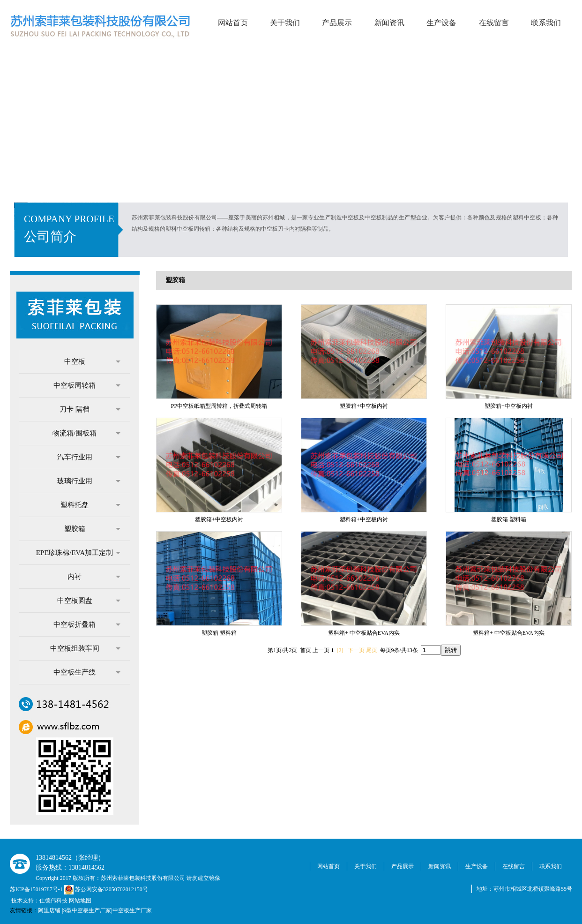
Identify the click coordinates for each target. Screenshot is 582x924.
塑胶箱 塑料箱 (509, 519)
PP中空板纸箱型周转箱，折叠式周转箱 (219, 406)
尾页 (372, 650)
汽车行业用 (89, 457)
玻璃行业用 (89, 481)
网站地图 (80, 901)
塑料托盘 (90, 505)
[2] (340, 650)
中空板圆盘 (89, 601)
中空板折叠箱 (87, 624)
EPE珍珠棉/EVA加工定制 (78, 553)
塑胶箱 (93, 529)
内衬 (94, 577)
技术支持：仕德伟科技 (39, 901)
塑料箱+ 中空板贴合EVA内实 (364, 633)
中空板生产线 (87, 672)
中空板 (93, 361)
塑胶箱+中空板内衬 (364, 406)
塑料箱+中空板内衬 (364, 519)
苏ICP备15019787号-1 (37, 889)
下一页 (356, 650)
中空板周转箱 (87, 385)
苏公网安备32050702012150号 (106, 889)
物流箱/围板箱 (86, 433)
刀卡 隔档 (90, 409)
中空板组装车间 (86, 648)
